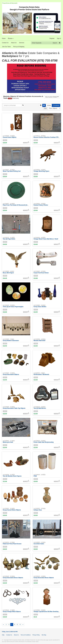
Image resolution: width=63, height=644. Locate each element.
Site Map (44, 635)
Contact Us (5, 43)
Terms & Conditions (26, 635)
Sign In (59, 38)
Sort (45, 108)
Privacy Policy (36, 635)
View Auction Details (52, 97)
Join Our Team (6, 47)
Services (22, 43)
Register (52, 38)
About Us (14, 43)
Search (55, 43)
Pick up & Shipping (19, 47)
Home (4, 38)
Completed (56, 105)
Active (49, 105)
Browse (11, 38)
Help (3, 635)
